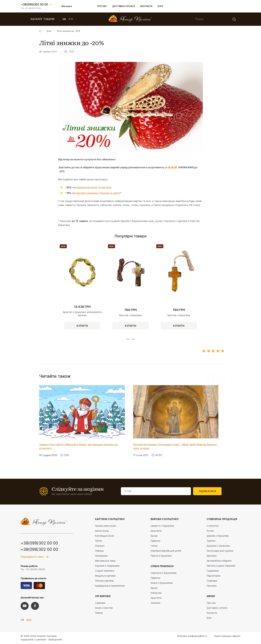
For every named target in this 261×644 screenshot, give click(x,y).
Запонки (155, 603)
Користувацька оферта (227, 636)
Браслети (156, 531)
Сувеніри (100, 603)
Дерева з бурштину (218, 536)
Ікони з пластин (104, 608)
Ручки (210, 531)
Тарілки (211, 541)
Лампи (99, 613)
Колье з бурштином (162, 583)
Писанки (212, 586)
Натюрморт (102, 556)
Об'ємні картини (104, 581)
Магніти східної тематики (221, 566)
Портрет (100, 546)
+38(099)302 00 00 (35, 5)
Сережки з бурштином (164, 573)
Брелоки (212, 556)
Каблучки (156, 593)
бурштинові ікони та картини (93, 188)
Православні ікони (105, 526)
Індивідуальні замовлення (110, 586)
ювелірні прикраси (87, 193)
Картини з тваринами (107, 566)
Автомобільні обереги (219, 561)
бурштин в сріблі (110, 193)
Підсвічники (213, 576)
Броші (154, 536)
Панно (99, 541)
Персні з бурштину (161, 556)
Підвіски (155, 541)
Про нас (102, 6)
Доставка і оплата (124, 6)
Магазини (64, 6)
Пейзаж (99, 551)
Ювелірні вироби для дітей (166, 551)
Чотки (154, 546)
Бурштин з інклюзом (218, 546)
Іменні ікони (102, 531)
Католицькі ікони (105, 536)
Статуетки (213, 526)
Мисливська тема (105, 561)
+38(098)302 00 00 (39, 550)
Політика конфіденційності (192, 636)
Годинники (213, 571)
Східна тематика (105, 571)
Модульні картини (105, 576)
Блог (160, 6)
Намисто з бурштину (162, 526)
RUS (71, 19)
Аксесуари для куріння (220, 551)
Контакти (146, 6)
